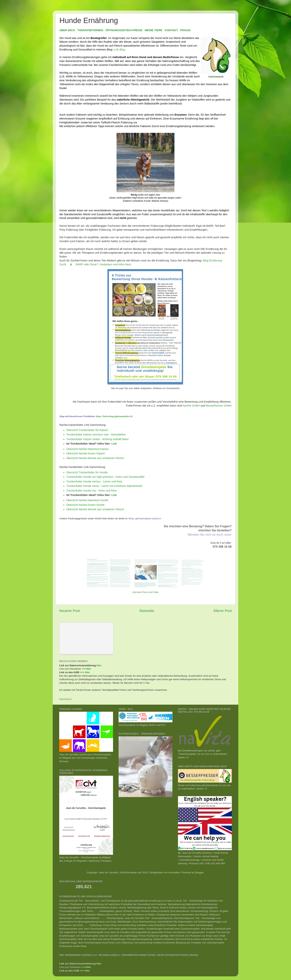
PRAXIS (185, 30)
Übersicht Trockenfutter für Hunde (87, 472)
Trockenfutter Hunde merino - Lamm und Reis (94, 481)
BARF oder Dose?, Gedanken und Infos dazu (103, 264)
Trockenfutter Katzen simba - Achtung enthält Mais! (97, 439)
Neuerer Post (70, 611)
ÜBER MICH (67, 30)
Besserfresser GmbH (219, 406)
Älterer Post (223, 611)
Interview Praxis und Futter (145, 592)
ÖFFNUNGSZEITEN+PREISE (124, 30)
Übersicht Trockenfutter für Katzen (87, 430)
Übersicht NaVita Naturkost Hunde (87, 500)
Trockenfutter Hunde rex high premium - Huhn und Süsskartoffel (105, 477)
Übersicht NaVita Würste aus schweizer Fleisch (95, 458)
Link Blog (119, 50)
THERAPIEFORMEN (90, 30)
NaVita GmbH (191, 406)
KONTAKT (171, 30)
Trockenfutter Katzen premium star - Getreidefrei (96, 435)
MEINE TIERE (154, 30)
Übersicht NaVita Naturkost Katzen (88, 449)
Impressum (65, 699)
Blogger (199, 872)
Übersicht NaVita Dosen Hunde (85, 505)
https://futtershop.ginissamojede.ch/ (114, 416)
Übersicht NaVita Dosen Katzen (86, 453)
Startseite (147, 611)
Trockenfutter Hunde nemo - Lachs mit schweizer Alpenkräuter (104, 486)
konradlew (174, 872)
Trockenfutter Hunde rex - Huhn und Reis (91, 491)
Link (114, 444)
